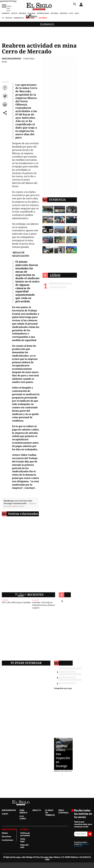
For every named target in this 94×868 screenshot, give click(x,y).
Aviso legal (23, 840)
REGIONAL (23, 13)
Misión (5, 833)
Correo (5, 107)
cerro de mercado (23, 501)
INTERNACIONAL (43, 13)
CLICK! (5, 814)
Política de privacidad (25, 834)
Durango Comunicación (15, 503)
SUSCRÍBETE (43, 18)
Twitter (5, 98)
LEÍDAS (55, 275)
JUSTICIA (14, 13)
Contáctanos (7, 840)
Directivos (6, 836)
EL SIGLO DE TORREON (50, 813)
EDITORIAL (55, 13)
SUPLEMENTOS (9, 810)
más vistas (68, 688)
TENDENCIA (57, 200)
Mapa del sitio (24, 846)
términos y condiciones (82, 845)
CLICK (71, 13)
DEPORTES (64, 13)
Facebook (5, 90)
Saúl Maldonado (11, 59)
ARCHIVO (9, 18)
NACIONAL (32, 13)
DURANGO (6, 13)
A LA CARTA (23, 817)
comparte (5, 115)
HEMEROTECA (19, 18)
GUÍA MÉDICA (23, 811)
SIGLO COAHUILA (64, 811)
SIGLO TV (37, 810)
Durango (47, 24)
